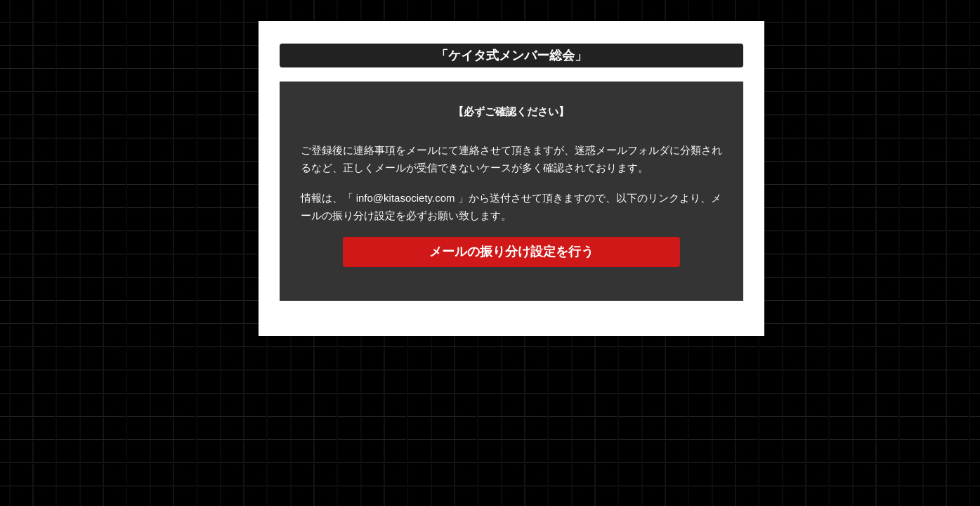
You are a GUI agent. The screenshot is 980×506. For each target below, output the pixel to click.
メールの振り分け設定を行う (511, 252)
